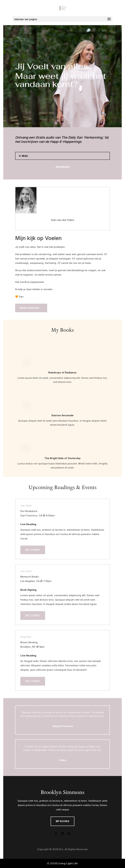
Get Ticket (33, 550)
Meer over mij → (31, 308)
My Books (62, 821)
